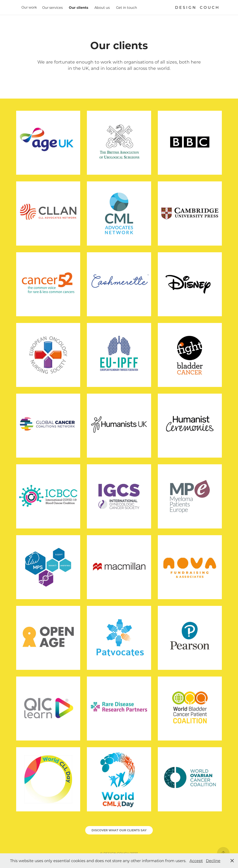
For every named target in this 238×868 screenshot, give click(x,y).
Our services (52, 7)
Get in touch (127, 7)
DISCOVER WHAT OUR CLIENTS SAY (119, 830)
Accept (196, 861)
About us (102, 7)
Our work (29, 7)
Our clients (79, 7)
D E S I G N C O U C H (197, 7)
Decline (213, 861)
